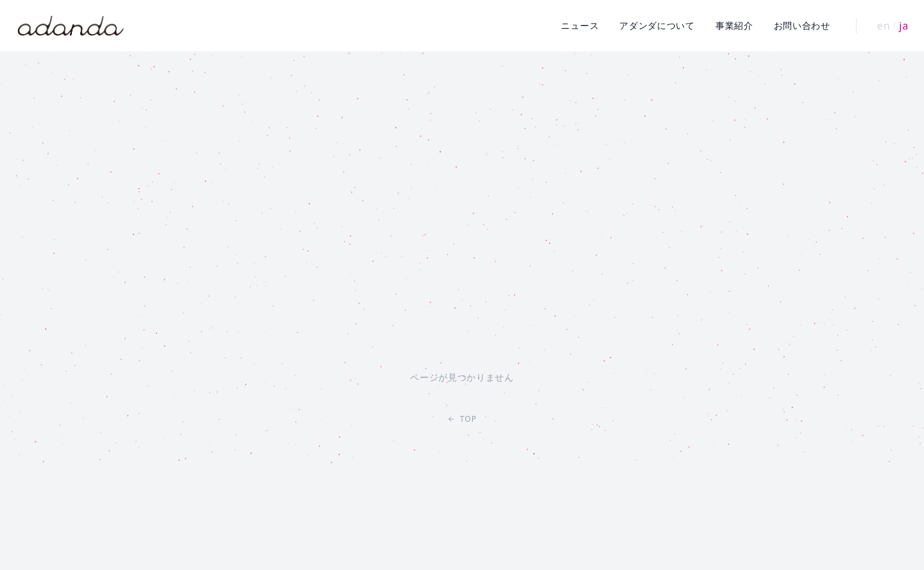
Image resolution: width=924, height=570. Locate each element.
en (884, 26)
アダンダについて (657, 25)
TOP (462, 419)
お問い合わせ (802, 25)
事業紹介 (734, 25)
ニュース (580, 25)
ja (904, 26)
